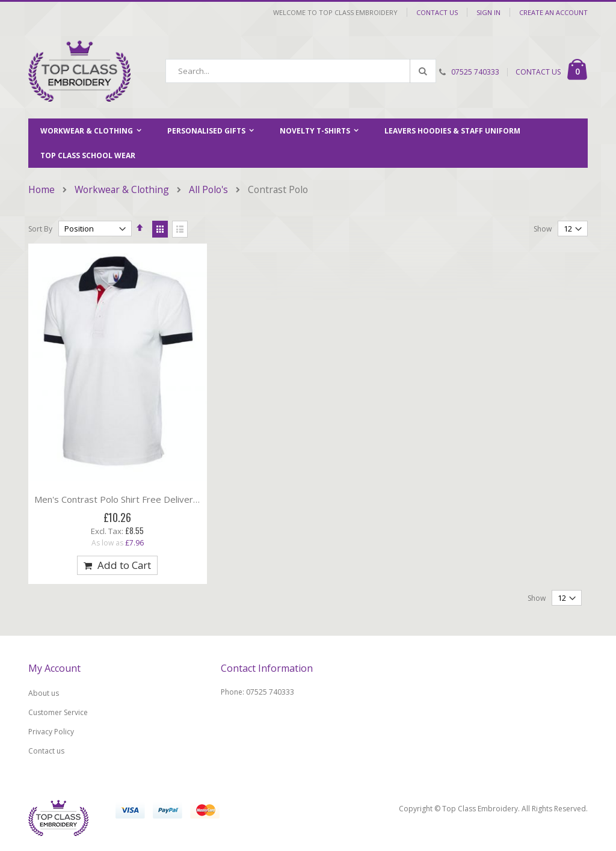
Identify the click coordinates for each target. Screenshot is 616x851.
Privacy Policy (51, 732)
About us (44, 693)
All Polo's (208, 190)
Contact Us (437, 12)
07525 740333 (475, 72)
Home (42, 190)
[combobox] (301, 71)
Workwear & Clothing (122, 190)
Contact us (46, 751)
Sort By (40, 229)
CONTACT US (538, 72)
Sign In (488, 12)
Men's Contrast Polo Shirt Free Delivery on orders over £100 (161, 499)
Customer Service (58, 712)
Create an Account (553, 12)
